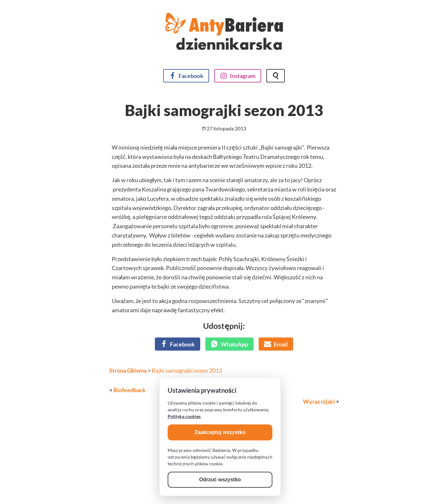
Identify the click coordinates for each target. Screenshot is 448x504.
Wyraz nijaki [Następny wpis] (319, 401)
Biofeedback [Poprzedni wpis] (129, 390)
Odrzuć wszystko (220, 480)
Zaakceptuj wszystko (220, 432)
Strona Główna (128, 370)
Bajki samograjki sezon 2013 (187, 370)
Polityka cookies (184, 416)
